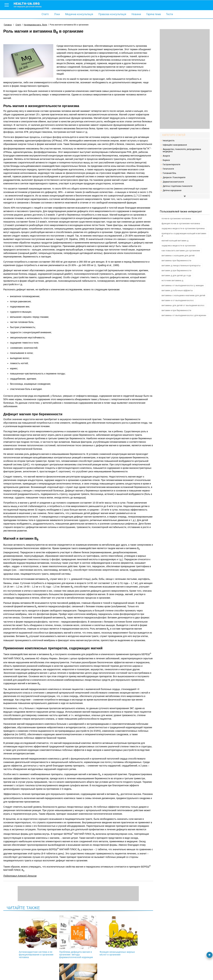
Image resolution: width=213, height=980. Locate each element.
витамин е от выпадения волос (178, 300)
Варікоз (166, 160)
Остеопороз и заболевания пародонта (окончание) (132, 936)
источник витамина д (172, 280)
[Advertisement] (185, 79)
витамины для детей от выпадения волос (183, 305)
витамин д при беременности (176, 270)
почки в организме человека (176, 218)
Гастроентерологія (171, 165)
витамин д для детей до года (176, 275)
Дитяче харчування (172, 190)
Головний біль (169, 173)
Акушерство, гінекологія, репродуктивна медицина (182, 150)
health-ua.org (30, 5)
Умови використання (15, 972)
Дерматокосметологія (173, 182)
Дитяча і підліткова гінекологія (178, 186)
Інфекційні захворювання (175, 145)
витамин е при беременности (176, 310)
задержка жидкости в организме (179, 246)
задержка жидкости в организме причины (183, 228)
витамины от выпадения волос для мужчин (184, 315)
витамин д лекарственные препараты (181, 265)
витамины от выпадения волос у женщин (183, 285)
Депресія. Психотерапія (174, 177)
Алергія (166, 156)
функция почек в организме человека (181, 223)
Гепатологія (168, 169)
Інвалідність (169, 141)
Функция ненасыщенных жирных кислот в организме (96, 936)
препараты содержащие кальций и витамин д (184, 234)
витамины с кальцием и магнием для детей (183, 295)
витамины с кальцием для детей (178, 256)
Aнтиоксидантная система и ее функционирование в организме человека (25, 937)
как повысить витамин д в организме (181, 251)
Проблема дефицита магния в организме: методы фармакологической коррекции (60, 938)
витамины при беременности (176, 260)
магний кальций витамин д (175, 241)
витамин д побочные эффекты (177, 290)
